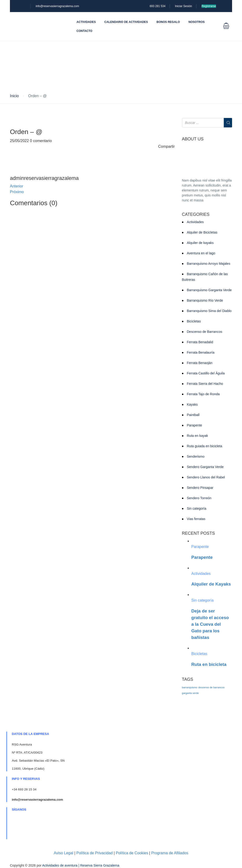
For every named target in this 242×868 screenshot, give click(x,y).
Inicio (14, 96)
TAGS (188, 679)
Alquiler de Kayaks (211, 584)
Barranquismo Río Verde (205, 300)
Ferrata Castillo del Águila (206, 373)
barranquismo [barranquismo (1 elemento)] (190, 687)
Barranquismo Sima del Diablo (209, 311)
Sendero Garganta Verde (205, 467)
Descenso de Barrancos (205, 332)
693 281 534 (158, 6)
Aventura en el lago (201, 253)
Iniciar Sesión (183, 6)
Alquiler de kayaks (200, 243)
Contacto (84, 31)
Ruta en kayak (198, 436)
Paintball (193, 415)
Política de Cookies (132, 853)
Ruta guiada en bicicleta (205, 446)
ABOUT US (193, 139)
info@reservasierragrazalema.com (57, 6)
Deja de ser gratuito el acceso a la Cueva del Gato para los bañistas (210, 624)
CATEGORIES (196, 215)
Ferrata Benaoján (200, 363)
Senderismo (196, 456)
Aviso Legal (64, 853)
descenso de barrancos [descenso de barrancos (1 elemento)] (211, 687)
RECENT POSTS (199, 533)
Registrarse (209, 6)
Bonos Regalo (168, 22)
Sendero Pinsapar (200, 488)
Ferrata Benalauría (201, 352)
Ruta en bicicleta (209, 664)
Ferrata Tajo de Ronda (203, 394)
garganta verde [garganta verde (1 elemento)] (190, 693)
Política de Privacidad (95, 853)
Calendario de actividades (126, 22)
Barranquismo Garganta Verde (209, 290)
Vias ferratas (196, 519)
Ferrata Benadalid (200, 342)
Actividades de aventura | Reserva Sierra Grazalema (81, 865)
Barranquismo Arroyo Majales (209, 264)
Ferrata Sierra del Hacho (205, 384)
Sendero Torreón (199, 498)
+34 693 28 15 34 (24, 789)
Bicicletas (194, 321)
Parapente (195, 425)
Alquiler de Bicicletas (202, 232)
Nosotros (197, 22)
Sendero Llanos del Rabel (206, 477)
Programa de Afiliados (170, 853)
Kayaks (192, 404)
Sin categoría (197, 508)
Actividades (86, 22)
